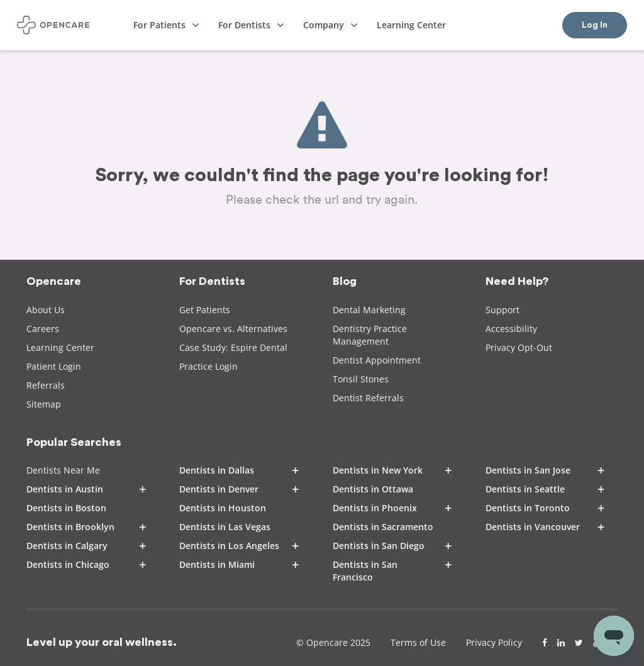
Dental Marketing (369, 310)
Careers (43, 329)
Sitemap (44, 404)
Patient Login (54, 366)
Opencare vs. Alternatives (233, 329)
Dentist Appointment (377, 360)
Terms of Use (418, 642)
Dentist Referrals (368, 398)
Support (502, 310)
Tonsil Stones (361, 379)
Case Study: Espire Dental (233, 347)
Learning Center (60, 347)
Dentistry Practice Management (370, 335)
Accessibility (511, 329)
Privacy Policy (494, 642)
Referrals (46, 385)
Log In (595, 25)
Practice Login (208, 366)
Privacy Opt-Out (519, 347)
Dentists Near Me (63, 470)
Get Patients (205, 310)
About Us (46, 310)
